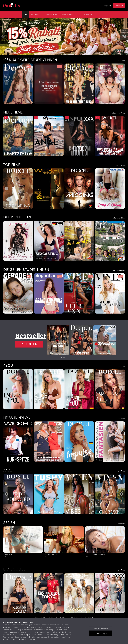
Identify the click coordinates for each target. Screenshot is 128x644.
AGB (37, 618)
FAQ (82, 618)
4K (79, 15)
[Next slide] (125, 36)
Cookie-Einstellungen (100, 628)
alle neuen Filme (119, 113)
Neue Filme (36, 15)
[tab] (62, 358)
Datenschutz (73, 618)
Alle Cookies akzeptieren (100, 634)
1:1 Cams (100, 15)
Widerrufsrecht (47, 618)
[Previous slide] (3, 36)
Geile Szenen (68, 15)
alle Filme (121, 61)
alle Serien (121, 523)
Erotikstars (88, 15)
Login (107, 6)
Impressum (60, 618)
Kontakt (90, 618)
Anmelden (119, 6)
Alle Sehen (29, 344)
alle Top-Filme (119, 165)
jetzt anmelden (119, 218)
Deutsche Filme (51, 15)
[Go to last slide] (6, 136)
